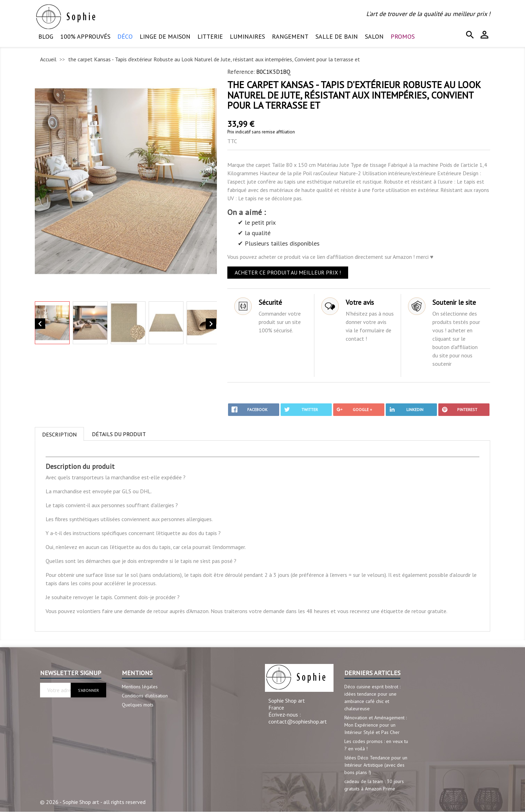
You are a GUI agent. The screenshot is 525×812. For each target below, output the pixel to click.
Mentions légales (140, 687)
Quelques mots (138, 705)
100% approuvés (85, 36)
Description (59, 434)
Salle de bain (337, 36)
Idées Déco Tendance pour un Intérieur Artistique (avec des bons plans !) (376, 765)
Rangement (290, 36)
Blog (46, 36)
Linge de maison (165, 36)
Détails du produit (119, 434)
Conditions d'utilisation (145, 696)
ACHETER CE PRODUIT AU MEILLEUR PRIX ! (288, 272)
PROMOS (403, 36)
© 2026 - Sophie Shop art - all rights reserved (93, 802)
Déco (125, 36)
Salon (374, 36)
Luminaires (247, 36)
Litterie (210, 36)
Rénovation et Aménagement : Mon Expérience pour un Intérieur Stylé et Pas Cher (375, 725)
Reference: (241, 72)
